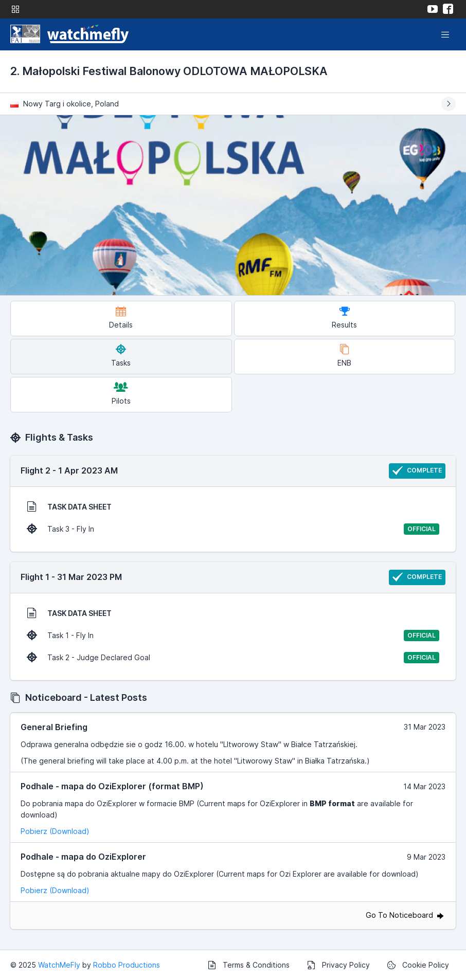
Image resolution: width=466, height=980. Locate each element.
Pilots (121, 394)
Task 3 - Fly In (233, 529)
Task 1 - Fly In (233, 636)
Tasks (121, 356)
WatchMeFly (59, 965)
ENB (344, 356)
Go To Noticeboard (406, 915)
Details (121, 317)
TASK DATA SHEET (69, 506)
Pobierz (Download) (55, 831)
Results (344, 317)
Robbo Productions (127, 965)
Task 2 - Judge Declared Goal (233, 658)
